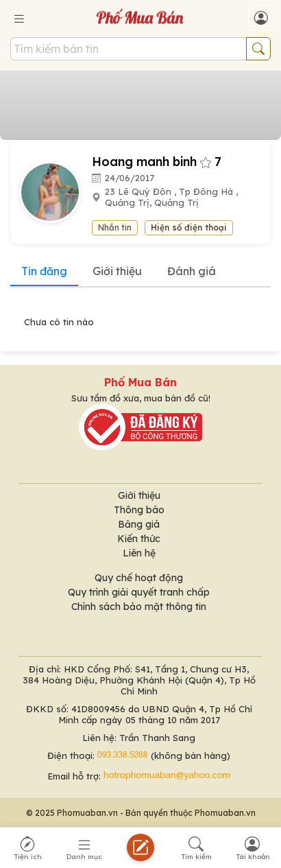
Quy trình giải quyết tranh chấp (139, 592)
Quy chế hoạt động (139, 578)
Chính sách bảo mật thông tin (139, 607)
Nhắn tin (115, 227)
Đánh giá (192, 271)
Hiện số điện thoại (189, 227)
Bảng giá (139, 524)
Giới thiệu (117, 271)
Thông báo (139, 510)
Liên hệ (139, 553)
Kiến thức (139, 539)
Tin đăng (44, 271)
